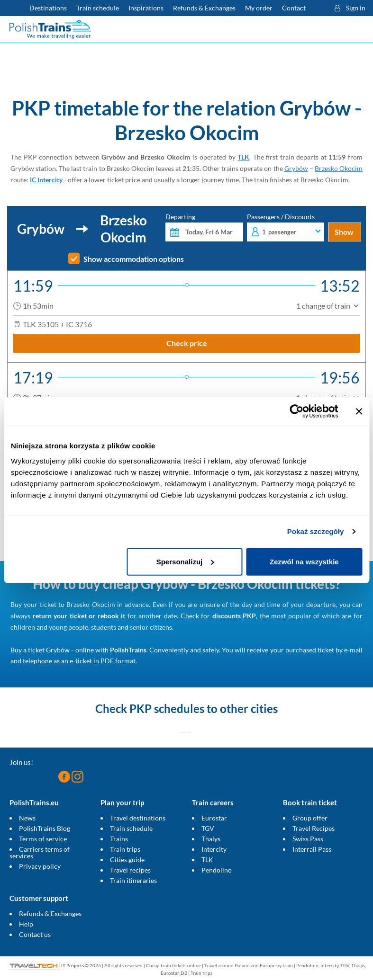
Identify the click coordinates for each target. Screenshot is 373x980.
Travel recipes (130, 870)
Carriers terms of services (40, 852)
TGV (208, 828)
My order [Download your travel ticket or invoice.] (259, 8)
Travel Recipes (314, 828)
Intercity (214, 849)
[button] (318, 8)
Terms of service (43, 839)
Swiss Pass (308, 839)
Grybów (296, 168)
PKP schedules (167, 708)
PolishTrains (128, 650)
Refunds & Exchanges (50, 913)
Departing (204, 227)
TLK (243, 157)
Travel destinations (138, 818)
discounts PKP (234, 616)
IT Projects (73, 965)
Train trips (125, 849)
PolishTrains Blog (45, 828)
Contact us (35, 934)
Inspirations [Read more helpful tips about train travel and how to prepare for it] (146, 8)
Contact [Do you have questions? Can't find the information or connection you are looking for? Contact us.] (294, 8)
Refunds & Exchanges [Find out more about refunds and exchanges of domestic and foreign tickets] (204, 8)
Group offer (310, 818)
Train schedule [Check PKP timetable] (98, 8)
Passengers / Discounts (286, 227)
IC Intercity (46, 180)
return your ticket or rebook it (79, 616)
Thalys (211, 839)
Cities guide (127, 860)
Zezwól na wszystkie (304, 561)
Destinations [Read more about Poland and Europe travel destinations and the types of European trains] (48, 8)
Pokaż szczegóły (316, 531)
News (27, 818)
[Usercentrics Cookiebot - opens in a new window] (296, 411)
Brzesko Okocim (339, 168)
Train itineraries (133, 880)
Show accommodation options (134, 259)
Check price (187, 343)
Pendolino (217, 870)
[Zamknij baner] (359, 411)
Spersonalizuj (185, 561)
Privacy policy (40, 866)
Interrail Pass (312, 849)
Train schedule (131, 828)
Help (26, 924)
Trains (119, 839)
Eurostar (214, 818)
